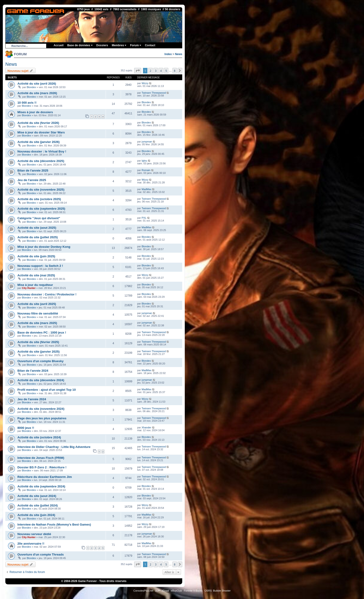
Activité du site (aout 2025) (37, 228)
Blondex (31, 87)
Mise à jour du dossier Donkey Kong (44, 247)
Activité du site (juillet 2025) (38, 237)
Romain (146, 170)
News (179, 54)
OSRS (208, 591)
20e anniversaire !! (31, 544)
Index (168, 54)
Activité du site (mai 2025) (36, 275)
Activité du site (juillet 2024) (38, 505)
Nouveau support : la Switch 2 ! (40, 266)
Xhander (146, 427)
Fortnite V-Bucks (193, 591)
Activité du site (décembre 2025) (41, 161)
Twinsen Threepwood (154, 93)
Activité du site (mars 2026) (37, 93)
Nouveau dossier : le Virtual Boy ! (42, 151)
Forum (136, 45)
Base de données (80, 45)
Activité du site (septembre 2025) (41, 209)
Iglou (144, 161)
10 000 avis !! (27, 103)
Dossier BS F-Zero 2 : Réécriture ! (42, 467)
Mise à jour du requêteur (35, 285)
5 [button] (166, 71)
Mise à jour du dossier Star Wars (41, 132)
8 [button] (175, 71)
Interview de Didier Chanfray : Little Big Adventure (54, 447)
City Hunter (29, 288)
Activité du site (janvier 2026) (39, 142)
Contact (150, 45)
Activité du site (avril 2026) (37, 84)
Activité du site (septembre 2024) (41, 486)
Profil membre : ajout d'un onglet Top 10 (47, 390)
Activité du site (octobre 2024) (39, 437)
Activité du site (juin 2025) (36, 256)
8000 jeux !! (26, 428)
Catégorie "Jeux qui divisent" (39, 218)
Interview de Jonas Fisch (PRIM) (41, 458)
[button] (138, 71)
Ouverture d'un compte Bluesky (41, 361)
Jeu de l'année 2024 (32, 399)
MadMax (146, 189)
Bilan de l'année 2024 (33, 371)
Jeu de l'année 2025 (32, 180)
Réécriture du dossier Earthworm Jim (45, 477)
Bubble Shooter (222, 591)
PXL (144, 218)
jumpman (147, 142)
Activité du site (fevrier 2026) (38, 123)
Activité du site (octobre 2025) (39, 199)
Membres (119, 45)
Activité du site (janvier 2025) (39, 352)
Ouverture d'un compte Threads (41, 554)
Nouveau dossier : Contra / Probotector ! (47, 294)
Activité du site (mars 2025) (37, 323)
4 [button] (161, 71)
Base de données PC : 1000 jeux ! (42, 333)
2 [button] (150, 71)
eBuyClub (176, 591)
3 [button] (156, 71)
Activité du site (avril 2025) (37, 304)
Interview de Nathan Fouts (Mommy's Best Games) (54, 525)
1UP (158, 591)
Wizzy (145, 83)
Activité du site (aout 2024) (37, 496)
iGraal (165, 591)
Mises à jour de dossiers (35, 112)
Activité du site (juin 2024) (36, 515)
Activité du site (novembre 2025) (41, 190)
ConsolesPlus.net (143, 591)
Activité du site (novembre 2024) (41, 409)
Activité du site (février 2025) (38, 342)
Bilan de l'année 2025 (33, 170)
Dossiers (102, 45)
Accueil (59, 45)
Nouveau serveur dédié (34, 534)
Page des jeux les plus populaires (42, 418)
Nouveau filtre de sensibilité (38, 313)
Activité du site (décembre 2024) (41, 380)
